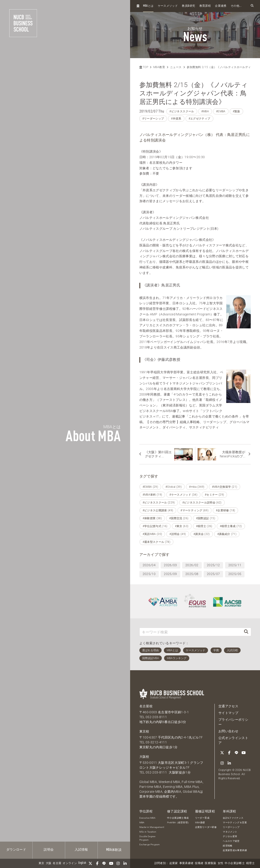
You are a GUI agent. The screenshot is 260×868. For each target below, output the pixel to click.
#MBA (205, 111)
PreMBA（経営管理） (179, 822)
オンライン (70, 863)
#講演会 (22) (202, 534)
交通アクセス (228, 706)
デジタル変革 (230, 836)
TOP (144, 67)
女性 (221, 863)
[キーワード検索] (191, 632)
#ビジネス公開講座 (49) (158, 510)
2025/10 (149, 574)
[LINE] (104, 863)
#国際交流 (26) (179, 518)
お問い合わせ (228, 731)
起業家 (174, 863)
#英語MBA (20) (152, 534)
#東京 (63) (182, 526)
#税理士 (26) (204, 526)
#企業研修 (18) (226, 510)
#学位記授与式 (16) (155, 526)
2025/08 (192, 574)
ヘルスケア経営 (231, 841)
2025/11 (235, 565)
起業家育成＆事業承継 (235, 850)
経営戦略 (228, 846)
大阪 (49, 863)
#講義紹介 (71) (227, 534)
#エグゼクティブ (199, 119)
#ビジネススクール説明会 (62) (202, 503)
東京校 (144, 731)
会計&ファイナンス (233, 818)
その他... (236, 6)
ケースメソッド (168, 6)
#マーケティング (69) (194, 510)
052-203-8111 (156, 717)
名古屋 (57, 863)
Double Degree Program (147, 838)
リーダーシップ (231, 827)
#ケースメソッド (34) (183, 495)
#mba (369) (197, 487)
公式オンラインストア (233, 740)
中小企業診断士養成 (178, 818)
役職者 (199, 863)
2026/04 (149, 565)
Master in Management (152, 827)
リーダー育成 (202, 818)
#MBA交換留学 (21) (225, 487)
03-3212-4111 (156, 742)
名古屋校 (146, 706)
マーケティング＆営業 (235, 822)
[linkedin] (125, 863)
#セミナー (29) (214, 495)
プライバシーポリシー (233, 722)
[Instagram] (118, 863)
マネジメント (230, 832)
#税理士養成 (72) (231, 526)
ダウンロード (16, 850)
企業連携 (221, 6)
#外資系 (176, 119)
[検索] (246, 632)
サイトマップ (228, 713)
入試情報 (81, 850)
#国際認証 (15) (206, 518)
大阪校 (144, 757)
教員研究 (188, 6)
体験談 (114, 850)
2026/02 (192, 565)
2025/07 (213, 574)
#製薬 (236, 111)
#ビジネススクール (182, 111)
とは (148, 6)
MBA (142, 822)
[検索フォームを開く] (252, 6)
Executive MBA (147, 818)
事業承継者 (187, 863)
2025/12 (213, 565)
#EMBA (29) (150, 487)
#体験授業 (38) (152, 518)
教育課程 (205, 6)
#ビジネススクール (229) (159, 503)
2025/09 (170, 574)
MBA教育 (159, 67)
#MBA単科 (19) (152, 495)
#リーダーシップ (153, 119)
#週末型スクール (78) (157, 542)
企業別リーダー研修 (206, 827)
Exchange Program (150, 844)
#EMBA (221, 111)
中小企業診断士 (235, 863)
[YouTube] (111, 863)
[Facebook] (97, 863)
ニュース (176, 67)
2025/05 (235, 574)
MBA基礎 (200, 822)
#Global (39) (174, 487)
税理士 (250, 863)
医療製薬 (210, 863)
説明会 (49, 850)
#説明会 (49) (178, 534)
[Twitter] (90, 863)
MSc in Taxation (148, 832)
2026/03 (170, 565)
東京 (41, 863)
